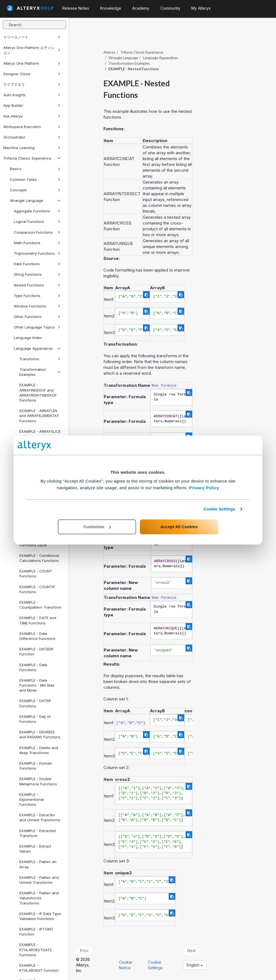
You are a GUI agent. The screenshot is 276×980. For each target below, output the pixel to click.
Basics (35, 169)
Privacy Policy (204, 488)
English (195, 965)
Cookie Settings (219, 509)
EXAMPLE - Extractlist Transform (38, 833)
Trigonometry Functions (37, 253)
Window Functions (37, 306)
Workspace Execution (32, 127)
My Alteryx (201, 8)
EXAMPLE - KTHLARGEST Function (39, 968)
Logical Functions (37, 221)
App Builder (32, 105)
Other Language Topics (37, 327)
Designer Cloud (32, 74)
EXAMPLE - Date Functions (33, 667)
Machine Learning (32, 148)
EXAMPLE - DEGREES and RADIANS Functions (40, 734)
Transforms (40, 359)
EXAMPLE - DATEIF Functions (35, 703)
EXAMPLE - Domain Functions (36, 766)
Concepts (35, 190)
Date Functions (37, 264)
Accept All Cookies (179, 527)
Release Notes (76, 8)
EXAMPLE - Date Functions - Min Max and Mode (37, 685)
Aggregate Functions (37, 211)
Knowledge (111, 8)
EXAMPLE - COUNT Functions (36, 574)
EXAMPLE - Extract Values (35, 849)
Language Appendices (37, 348)
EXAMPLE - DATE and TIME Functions (38, 620)
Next (191, 951)
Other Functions (37, 317)
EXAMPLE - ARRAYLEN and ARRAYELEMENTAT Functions (39, 416)
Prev (84, 951)
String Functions (37, 274)
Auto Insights (32, 95)
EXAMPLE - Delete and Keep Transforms (39, 750)
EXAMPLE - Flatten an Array (38, 864)
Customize (97, 527)
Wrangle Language (35, 200)
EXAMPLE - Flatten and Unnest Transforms (39, 880)
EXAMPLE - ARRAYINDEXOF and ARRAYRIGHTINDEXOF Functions (38, 393)
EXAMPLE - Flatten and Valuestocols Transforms (39, 898)
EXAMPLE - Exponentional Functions (32, 799)
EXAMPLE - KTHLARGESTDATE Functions (36, 950)
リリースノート (32, 37)
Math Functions (37, 243)
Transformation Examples (40, 372)
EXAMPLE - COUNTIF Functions (37, 589)
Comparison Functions (37, 232)
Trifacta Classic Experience (32, 158)
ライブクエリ (32, 84)
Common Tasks (35, 179)
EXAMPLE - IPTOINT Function (36, 932)
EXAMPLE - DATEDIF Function (37, 651)
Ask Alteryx (32, 116)
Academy (141, 8)
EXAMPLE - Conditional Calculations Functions (39, 558)
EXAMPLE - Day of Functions (35, 719)
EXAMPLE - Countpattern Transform (40, 605)
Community (170, 8)
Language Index (28, 338)
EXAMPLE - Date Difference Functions (37, 636)
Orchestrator (32, 137)
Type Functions (37, 296)
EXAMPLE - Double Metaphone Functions (38, 781)
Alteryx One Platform (32, 63)
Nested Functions (37, 285)
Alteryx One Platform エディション (32, 50)
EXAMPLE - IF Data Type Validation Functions (40, 916)
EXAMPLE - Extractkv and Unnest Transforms (40, 817)
